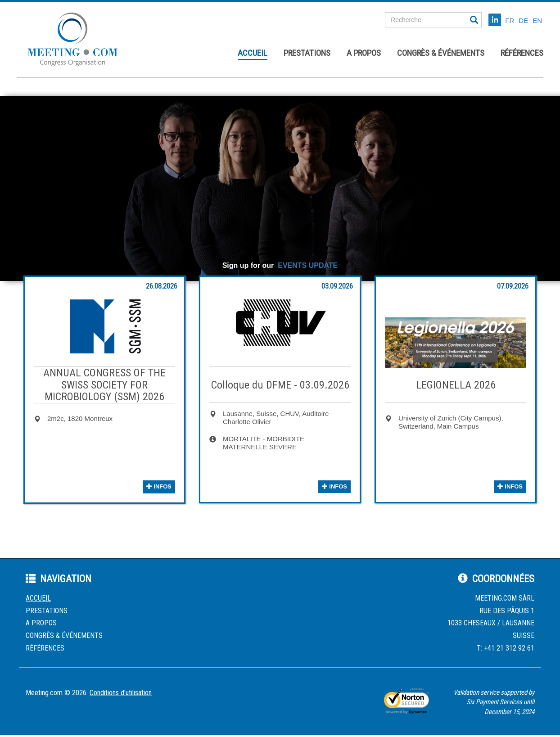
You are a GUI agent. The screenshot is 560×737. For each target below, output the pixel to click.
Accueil (253, 53)
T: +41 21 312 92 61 (506, 648)
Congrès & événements (441, 53)
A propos (364, 53)
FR (510, 20)
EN (537, 20)
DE (523, 20)
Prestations (307, 53)
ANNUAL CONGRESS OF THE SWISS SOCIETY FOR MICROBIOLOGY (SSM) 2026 (104, 385)
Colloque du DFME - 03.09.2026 (280, 385)
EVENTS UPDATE (308, 265)
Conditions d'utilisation (121, 693)
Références (522, 53)
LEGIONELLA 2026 (456, 385)
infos (159, 486)
